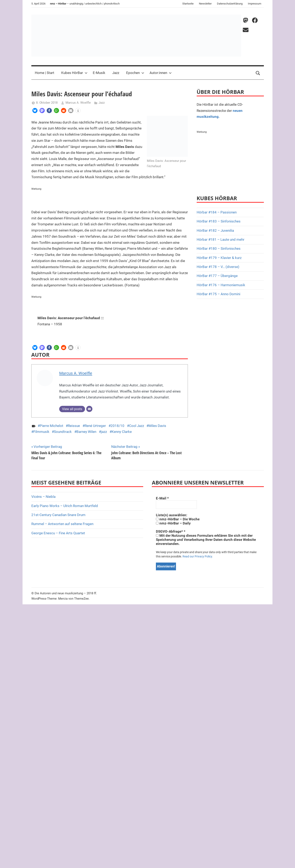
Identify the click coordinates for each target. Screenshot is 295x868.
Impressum (255, 4)
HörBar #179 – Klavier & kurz (219, 258)
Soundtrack (63, 432)
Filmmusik (41, 432)
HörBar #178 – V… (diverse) (218, 267)
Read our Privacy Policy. (198, 556)
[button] (35, 111)
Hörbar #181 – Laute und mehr (221, 239)
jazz (104, 432)
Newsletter (205, 4)
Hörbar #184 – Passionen (217, 212)
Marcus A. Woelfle (78, 103)
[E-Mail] (89, 409)
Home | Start (45, 73)
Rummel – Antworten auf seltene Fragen (62, 524)
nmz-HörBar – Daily (173, 523)
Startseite (188, 4)
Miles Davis (157, 426)
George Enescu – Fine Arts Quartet (58, 533)
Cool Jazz (137, 426)
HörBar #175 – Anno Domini (218, 294)
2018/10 (117, 426)
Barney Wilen (86, 432)
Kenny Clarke (122, 432)
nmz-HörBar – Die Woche (178, 519)
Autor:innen (161, 73)
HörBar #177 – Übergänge (217, 276)
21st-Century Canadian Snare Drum (58, 515)
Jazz (116, 73)
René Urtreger (95, 426)
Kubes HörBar (74, 73)
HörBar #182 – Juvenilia (215, 230)
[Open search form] (258, 73)
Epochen (135, 73)
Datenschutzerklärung (230, 4)
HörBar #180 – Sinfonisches (219, 248)
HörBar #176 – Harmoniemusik (221, 285)
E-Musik (99, 73)
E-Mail (162, 498)
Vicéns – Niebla (43, 497)
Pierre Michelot (52, 426)
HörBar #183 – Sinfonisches (219, 221)
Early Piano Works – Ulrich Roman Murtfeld (65, 506)
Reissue (74, 426)
